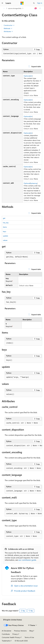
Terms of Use (29, 637)
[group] (22, 54)
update (5, 236)
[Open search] (34, 3)
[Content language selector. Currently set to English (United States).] (13, 620)
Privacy (15, 634)
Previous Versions (20, 631)
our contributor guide (27, 560)
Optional (27, 76)
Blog (31, 631)
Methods (8, 28)
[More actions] (40, 8)
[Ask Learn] (36, 8)
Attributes (8, 31)
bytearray (34, 183)
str (31, 76)
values (5, 240)
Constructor (9, 25)
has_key (6, 223)
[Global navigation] (2, 3)
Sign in (40, 3)
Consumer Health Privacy (11, 637)
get (4, 218)
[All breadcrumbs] (4, 8)
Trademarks (6, 641)
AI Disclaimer (7, 631)
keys (5, 231)
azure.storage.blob (15, 8)
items (5, 227)
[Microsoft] (22, 3)
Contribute (6, 634)
